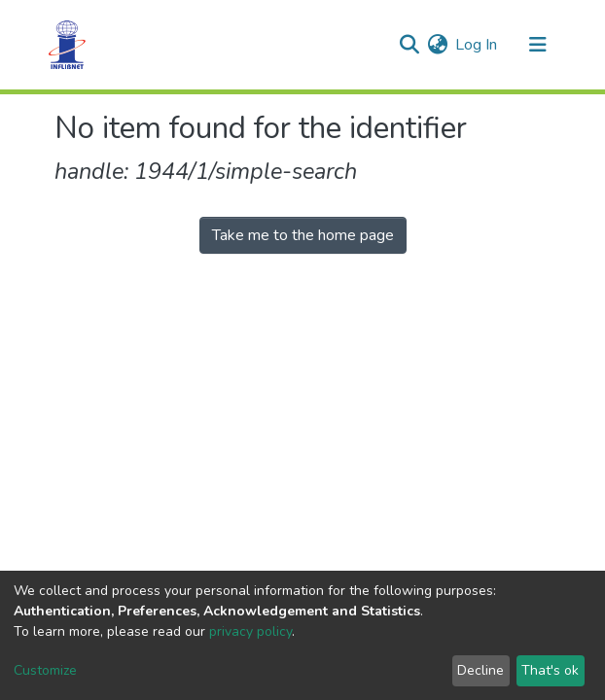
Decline (480, 670)
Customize (45, 670)
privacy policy (250, 631)
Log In (477, 45)
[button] (437, 45)
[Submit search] (409, 45)
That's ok (550, 670)
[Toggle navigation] (538, 45)
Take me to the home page (303, 235)
